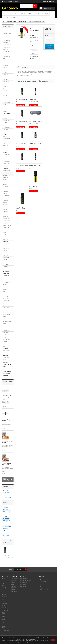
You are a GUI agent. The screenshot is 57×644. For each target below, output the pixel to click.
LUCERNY (7, 166)
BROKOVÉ (7, 111)
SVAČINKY (7, 330)
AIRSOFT (5, 184)
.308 (5, 88)
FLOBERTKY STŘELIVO (7, 250)
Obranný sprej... (6, 555)
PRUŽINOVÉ (5, 516)
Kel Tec (6, 75)
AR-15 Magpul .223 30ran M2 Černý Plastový (7, 420)
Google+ (34, 51)
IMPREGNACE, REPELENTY (7, 263)
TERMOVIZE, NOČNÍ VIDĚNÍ (6, 352)
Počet (46, 35)
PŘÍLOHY (6, 308)
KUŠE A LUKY (6, 269)
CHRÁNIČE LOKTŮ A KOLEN (7, 363)
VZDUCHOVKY (7, 114)
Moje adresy (23, 584)
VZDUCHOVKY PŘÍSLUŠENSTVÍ (7, 126)
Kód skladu (32, 35)
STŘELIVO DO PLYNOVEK (7, 341)
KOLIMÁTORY (7, 221)
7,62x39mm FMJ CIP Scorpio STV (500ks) (7, 396)
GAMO (4, 521)
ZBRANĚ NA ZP (7, 31)
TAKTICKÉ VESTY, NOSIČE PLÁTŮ (7, 358)
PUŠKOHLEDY (8, 209)
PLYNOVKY (6, 337)
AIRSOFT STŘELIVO (6, 201)
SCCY (6, 70)
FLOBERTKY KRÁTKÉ (7, 245)
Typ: (31, 38)
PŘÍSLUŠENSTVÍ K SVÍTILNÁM (7, 163)
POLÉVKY (7, 294)
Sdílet (33, 48)
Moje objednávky (24, 579)
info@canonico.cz (49, 589)
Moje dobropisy (24, 582)
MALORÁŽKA (6, 518)
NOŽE (5, 134)
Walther (6, 65)
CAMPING (5, 253)
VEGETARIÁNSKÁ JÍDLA (7, 322)
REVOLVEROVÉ (7, 102)
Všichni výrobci (14, 13)
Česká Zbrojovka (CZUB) (7, 62)
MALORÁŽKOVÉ (7, 109)
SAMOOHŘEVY (7, 328)
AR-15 (6, 232)
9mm (5, 95)
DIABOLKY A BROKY (7, 131)
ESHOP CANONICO (7, 526)
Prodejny (6, 17)
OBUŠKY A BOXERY (6, 179)
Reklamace (45, 13)
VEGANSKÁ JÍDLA (6, 316)
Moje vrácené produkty (26, 581)
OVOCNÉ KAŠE (6, 334)
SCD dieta (6, 299)
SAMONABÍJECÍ (7, 38)
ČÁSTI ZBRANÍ (8, 225)
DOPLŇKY (7, 228)
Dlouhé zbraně (7, 33)
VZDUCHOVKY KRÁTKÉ (7, 122)
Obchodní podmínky (26, 13)
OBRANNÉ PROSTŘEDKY (7, 170)
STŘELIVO (7, 79)
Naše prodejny (7, 497)
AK (5, 235)
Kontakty (14, 17)
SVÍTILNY (5, 152)
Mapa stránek (14, 592)
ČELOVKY (7, 155)
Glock (6, 54)
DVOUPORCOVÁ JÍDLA (7, 284)
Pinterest (34, 53)
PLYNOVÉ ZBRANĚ (6, 345)
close (53, 640)
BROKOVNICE (7, 45)
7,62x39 (6, 84)
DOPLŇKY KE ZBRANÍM (6, 206)
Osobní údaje (23, 586)
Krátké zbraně (7, 47)
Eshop (5, 13)
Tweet (33, 45)
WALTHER (5, 533)
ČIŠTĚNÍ (6, 223)
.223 (5, 86)
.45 (5, 98)
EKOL (9, 521)
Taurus (6, 72)
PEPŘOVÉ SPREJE (6, 174)
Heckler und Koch (6, 57)
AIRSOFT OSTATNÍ (6, 188)
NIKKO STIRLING (5, 215)
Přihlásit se (52, 1)
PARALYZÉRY (7, 182)
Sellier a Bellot (6, 535)
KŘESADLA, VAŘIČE (7, 259)
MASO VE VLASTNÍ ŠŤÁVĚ (7, 311)
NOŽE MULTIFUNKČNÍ (7, 138)
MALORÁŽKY (7, 43)
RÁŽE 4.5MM (5, 507)
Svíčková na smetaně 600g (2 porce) (7, 464)
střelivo (4, 514)
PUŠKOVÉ (7, 82)
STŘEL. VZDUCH (6, 510)
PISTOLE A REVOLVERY (6, 51)
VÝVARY (6, 296)
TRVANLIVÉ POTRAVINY (6, 272)
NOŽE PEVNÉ (7, 141)
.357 (5, 105)
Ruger (6, 68)
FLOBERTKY (6, 242)
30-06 (6, 91)
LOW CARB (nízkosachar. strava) (6, 303)
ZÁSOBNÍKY (7, 230)
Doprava (37, 13)
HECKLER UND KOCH (6, 524)
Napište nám (45, 1)
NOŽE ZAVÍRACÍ (5, 144)
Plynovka (5, 529)
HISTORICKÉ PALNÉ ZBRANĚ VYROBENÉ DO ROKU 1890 (7, 372)
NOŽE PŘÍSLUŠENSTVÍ (7, 149)
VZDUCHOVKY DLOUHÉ (7, 117)
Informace (6, 486)
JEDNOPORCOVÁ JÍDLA (7, 290)
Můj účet (23, 576)
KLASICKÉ (7, 157)
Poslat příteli (35, 56)
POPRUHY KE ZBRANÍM (7, 238)
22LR (4, 512)
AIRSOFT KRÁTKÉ (6, 197)
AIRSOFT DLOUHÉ (6, 192)
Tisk (33, 59)
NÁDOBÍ (6, 255)
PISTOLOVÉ (7, 93)
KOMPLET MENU (6, 277)
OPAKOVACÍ (7, 40)
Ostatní (6, 267)
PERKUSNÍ (6, 349)
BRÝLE (5, 367)
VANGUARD (7, 219)
